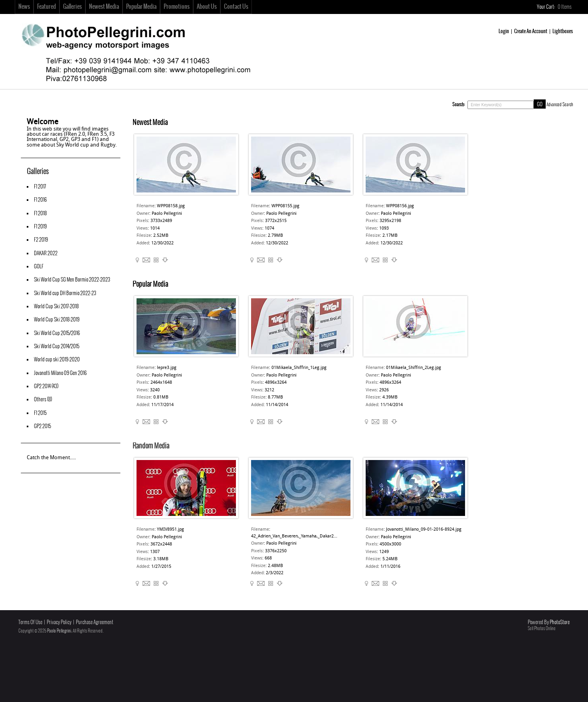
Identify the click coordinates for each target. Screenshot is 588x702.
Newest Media (104, 7)
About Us (207, 7)
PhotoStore (560, 622)
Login (504, 31)
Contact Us (236, 7)
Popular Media (141, 7)
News (24, 7)
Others (40, 400)
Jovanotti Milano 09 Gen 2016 (60, 373)
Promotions (177, 7)
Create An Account (531, 31)
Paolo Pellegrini (59, 631)
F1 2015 (40, 413)
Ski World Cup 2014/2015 (57, 346)
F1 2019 (40, 227)
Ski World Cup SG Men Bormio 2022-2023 (72, 280)
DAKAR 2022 (46, 253)
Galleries (72, 7)
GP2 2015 (43, 426)
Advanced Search (560, 105)
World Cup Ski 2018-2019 (57, 320)
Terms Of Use (30, 622)
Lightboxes (563, 31)
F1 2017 (40, 187)
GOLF (39, 267)
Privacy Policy (59, 622)
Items (565, 7)
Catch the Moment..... (51, 458)
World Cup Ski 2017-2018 (56, 306)
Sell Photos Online (542, 629)
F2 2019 (41, 240)
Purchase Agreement (95, 622)
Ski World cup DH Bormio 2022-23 (65, 293)
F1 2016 (40, 200)
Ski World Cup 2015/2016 (57, 333)
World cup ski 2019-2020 (57, 360)
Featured (47, 7)
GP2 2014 (42, 386)
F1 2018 (40, 213)
